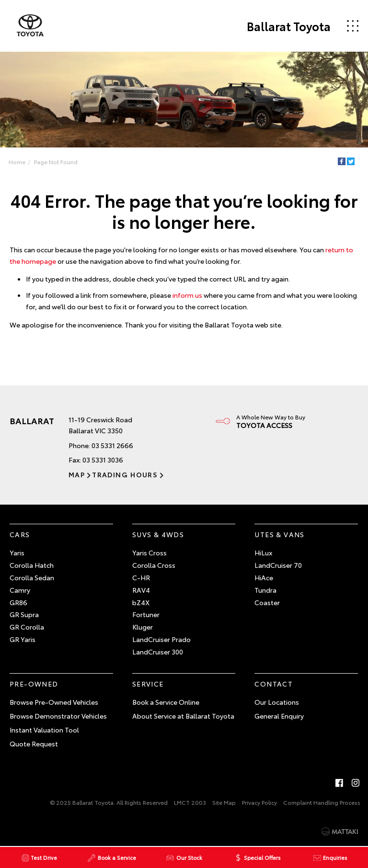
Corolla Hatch (32, 565)
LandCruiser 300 (158, 652)
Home (17, 162)
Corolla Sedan (32, 577)
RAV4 (141, 590)
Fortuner (146, 614)
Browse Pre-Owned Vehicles (54, 702)
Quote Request (34, 744)
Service (148, 684)
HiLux (263, 552)
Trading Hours (125, 474)
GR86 (18, 602)
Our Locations (277, 702)
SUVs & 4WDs (158, 534)
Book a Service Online (166, 702)
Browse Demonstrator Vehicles (58, 716)
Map (77, 474)
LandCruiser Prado (161, 639)
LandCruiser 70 (278, 565)
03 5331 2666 (112, 445)
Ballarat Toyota (289, 26)
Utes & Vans (279, 534)
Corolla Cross (154, 565)
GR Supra (24, 614)
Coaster (267, 602)
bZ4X (141, 602)
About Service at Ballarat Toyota (183, 716)
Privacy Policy (259, 802)
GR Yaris (23, 639)
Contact (274, 684)
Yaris (17, 552)
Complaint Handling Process (322, 802)
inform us (187, 295)
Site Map (224, 802)
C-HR (141, 577)
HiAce (264, 577)
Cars (20, 534)
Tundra (265, 590)
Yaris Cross (149, 552)
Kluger (143, 627)
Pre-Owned (34, 684)
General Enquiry (279, 716)
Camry (20, 590)
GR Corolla (27, 627)
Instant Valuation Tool (44, 730)
